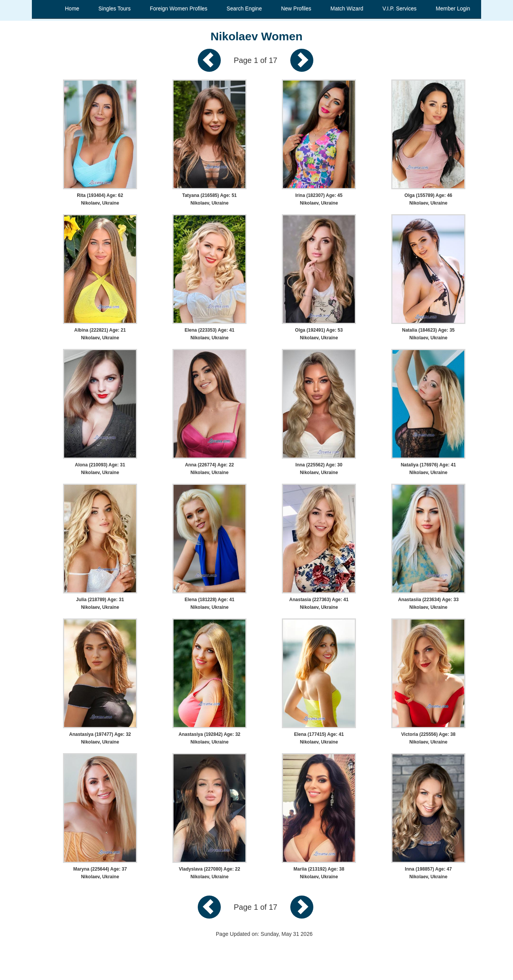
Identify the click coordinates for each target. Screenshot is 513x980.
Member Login (453, 8)
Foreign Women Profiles (179, 8)
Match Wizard (347, 8)
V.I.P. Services (400, 8)
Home (72, 8)
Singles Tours (114, 8)
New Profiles (296, 8)
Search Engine (244, 8)
